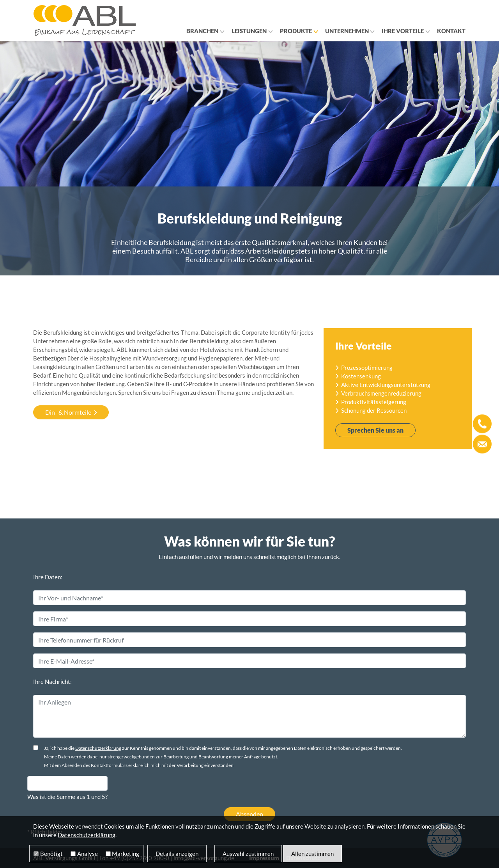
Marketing (126, 854)
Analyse (88, 854)
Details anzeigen (177, 854)
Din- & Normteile (68, 412)
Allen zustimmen (312, 854)
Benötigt (51, 854)
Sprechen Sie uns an (375, 430)
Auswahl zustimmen (248, 854)
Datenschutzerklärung (98, 748)
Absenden (249, 814)
